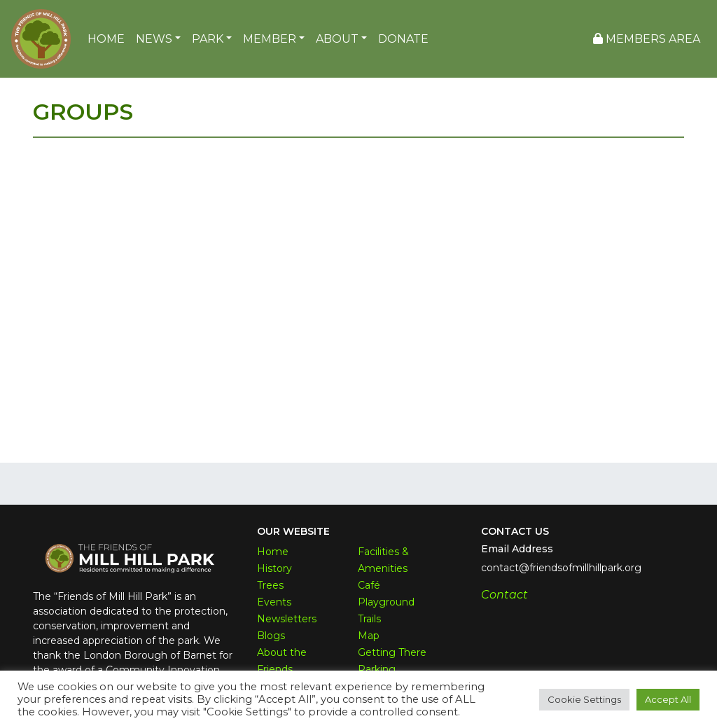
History (274, 568)
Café (369, 585)
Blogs (271, 636)
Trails (369, 619)
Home (273, 552)
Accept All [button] (668, 699)
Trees (270, 585)
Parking (377, 669)
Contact (504, 595)
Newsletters (287, 619)
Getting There (392, 652)
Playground (386, 602)
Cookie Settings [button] (584, 699)
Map (369, 636)
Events (274, 602)
